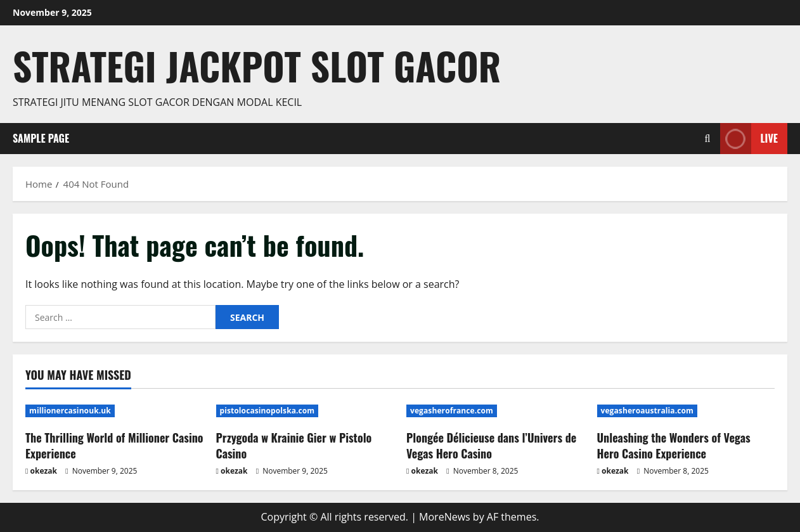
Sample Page (41, 138)
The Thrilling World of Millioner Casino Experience (114, 445)
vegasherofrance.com (452, 411)
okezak (44, 471)
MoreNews (445, 517)
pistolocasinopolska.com (268, 411)
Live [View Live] (749, 139)
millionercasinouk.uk (70, 411)
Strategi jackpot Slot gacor (257, 66)
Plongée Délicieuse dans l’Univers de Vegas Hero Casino (491, 445)
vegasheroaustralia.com (647, 411)
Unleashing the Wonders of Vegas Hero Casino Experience (674, 445)
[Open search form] (708, 139)
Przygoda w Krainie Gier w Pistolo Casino (294, 445)
